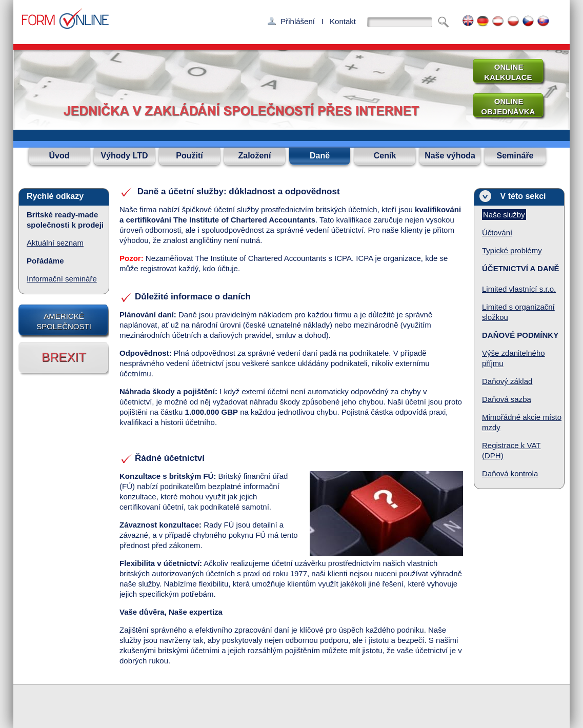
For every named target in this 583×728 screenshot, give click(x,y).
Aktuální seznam (55, 243)
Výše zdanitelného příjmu (514, 358)
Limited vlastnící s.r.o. (519, 289)
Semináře (515, 156)
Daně (320, 156)
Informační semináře (62, 279)
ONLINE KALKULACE (505, 72)
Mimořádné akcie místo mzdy (522, 422)
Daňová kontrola (510, 473)
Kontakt (343, 21)
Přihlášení (298, 21)
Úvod (59, 156)
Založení (254, 156)
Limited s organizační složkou (518, 312)
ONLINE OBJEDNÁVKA (504, 106)
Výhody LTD (124, 156)
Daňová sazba (507, 399)
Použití (189, 156)
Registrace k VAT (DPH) (511, 450)
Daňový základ (507, 381)
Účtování (497, 232)
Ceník (385, 156)
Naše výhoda (450, 156)
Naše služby (504, 215)
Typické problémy (512, 250)
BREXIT (64, 357)
